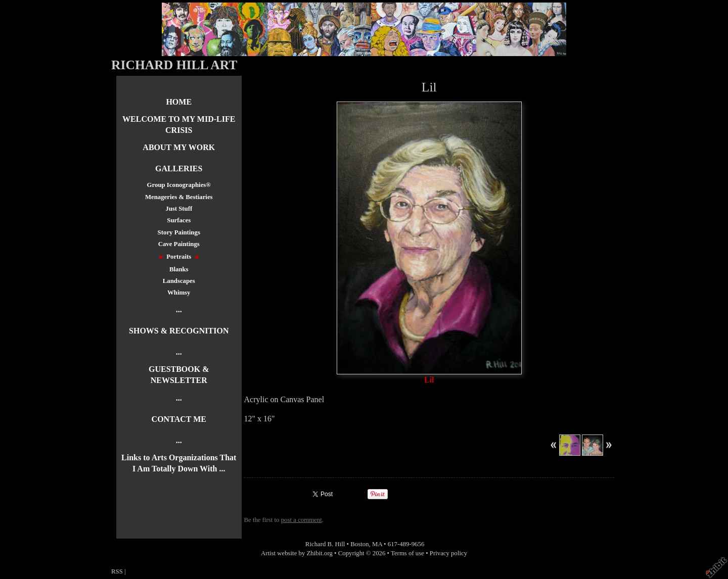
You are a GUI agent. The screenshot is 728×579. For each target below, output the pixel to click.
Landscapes (179, 281)
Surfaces (179, 220)
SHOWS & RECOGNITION (179, 331)
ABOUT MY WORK (179, 147)
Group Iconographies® (179, 185)
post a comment (302, 520)
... (179, 309)
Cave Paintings (179, 244)
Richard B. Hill (325, 544)
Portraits (179, 257)
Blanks (179, 269)
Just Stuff (179, 209)
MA (377, 544)
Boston (359, 544)
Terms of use (407, 553)
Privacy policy (448, 553)
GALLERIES (179, 168)
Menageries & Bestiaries (179, 197)
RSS (117, 571)
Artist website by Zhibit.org (297, 553)
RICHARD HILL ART (174, 65)
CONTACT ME (179, 419)
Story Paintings (179, 232)
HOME (179, 102)
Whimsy (179, 293)
